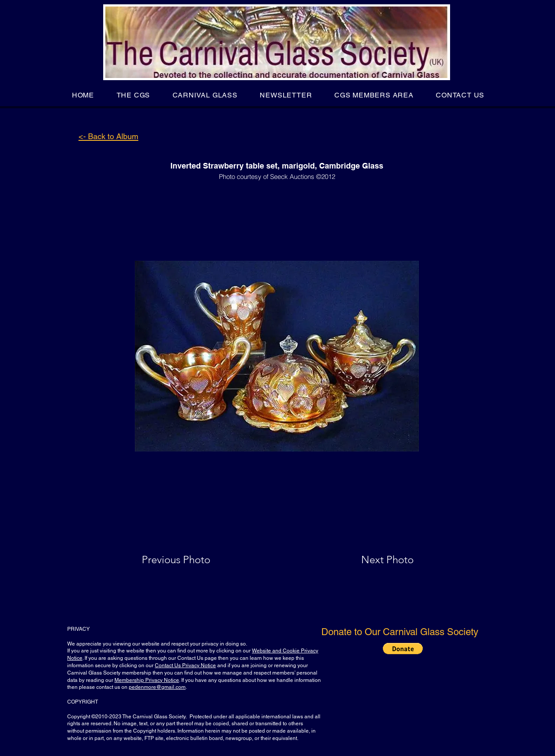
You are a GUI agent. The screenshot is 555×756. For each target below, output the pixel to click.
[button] (133, 95)
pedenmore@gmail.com (157, 687)
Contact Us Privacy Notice (185, 665)
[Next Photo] (370, 560)
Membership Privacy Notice (147, 680)
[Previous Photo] (188, 560)
